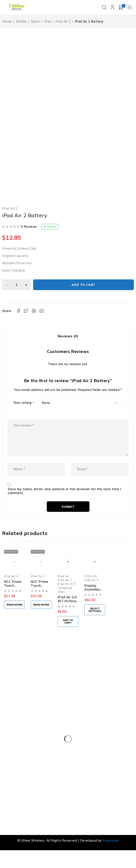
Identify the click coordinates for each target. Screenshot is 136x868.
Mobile (21, 22)
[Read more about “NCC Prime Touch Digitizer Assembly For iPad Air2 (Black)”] (14, 612)
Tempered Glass (65, 597)
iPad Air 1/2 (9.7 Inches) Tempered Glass (67, 610)
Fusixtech (111, 848)
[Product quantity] (17, 285)
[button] (68, 629)
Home (7, 22)
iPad (48, 22)
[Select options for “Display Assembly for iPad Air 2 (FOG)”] (95, 617)
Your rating (24, 403)
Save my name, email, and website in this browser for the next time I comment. (64, 499)
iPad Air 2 (63, 22)
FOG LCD (91, 583)
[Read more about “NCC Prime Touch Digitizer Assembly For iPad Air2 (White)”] (41, 612)
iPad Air (63, 583)
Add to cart (84, 285)
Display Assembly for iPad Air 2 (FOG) (94, 599)
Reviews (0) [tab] (68, 336)
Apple (35, 22)
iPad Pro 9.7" (67, 591)
